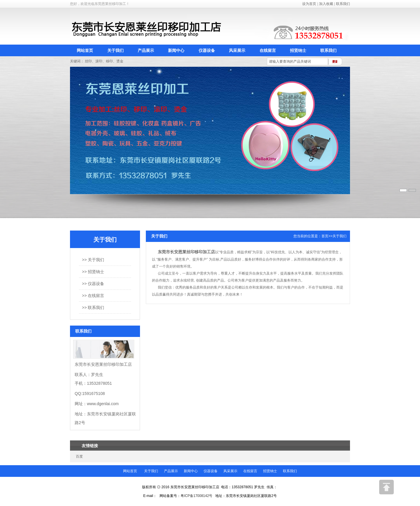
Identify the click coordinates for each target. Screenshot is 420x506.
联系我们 (343, 4)
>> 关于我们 (93, 260)
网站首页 (85, 50)
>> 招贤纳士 (93, 272)
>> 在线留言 (93, 296)
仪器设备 (207, 50)
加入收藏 (326, 4)
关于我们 (116, 50)
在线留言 (268, 50)
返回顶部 (386, 487)
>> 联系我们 (93, 308)
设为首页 (309, 4)
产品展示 (146, 50)
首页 (325, 236)
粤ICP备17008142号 (196, 496)
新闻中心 (176, 50)
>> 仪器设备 (93, 284)
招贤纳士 (298, 50)
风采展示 (237, 50)
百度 (79, 456)
